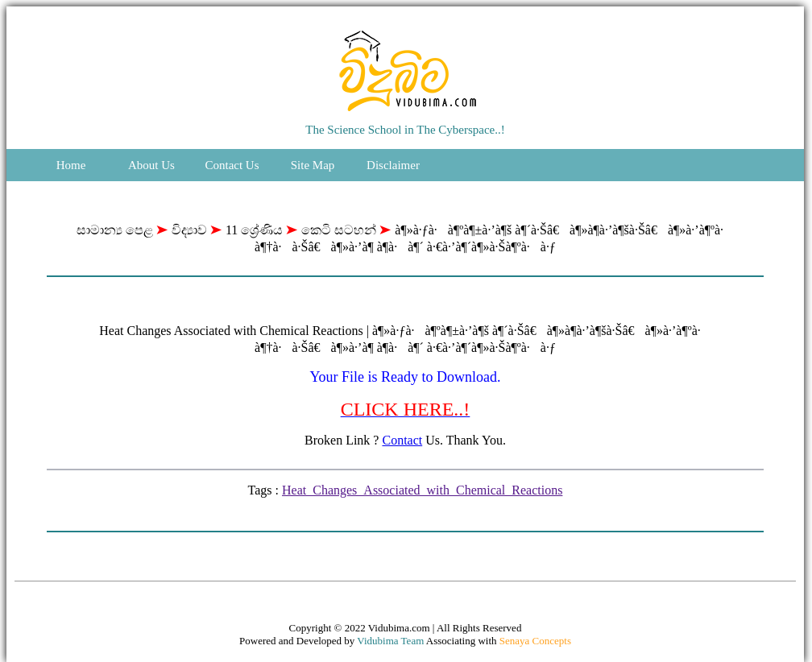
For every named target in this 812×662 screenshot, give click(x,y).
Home (71, 165)
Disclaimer (393, 165)
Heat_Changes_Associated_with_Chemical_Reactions (422, 490)
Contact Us (232, 165)
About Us (151, 165)
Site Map (313, 165)
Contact (402, 440)
